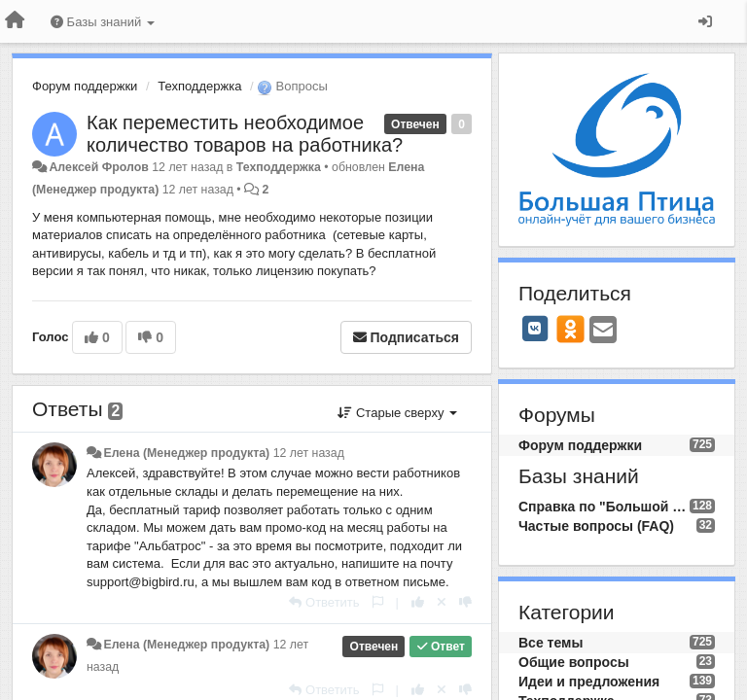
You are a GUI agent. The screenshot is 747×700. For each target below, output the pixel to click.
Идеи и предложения (589, 682)
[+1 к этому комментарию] (418, 602)
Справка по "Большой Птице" (604, 507)
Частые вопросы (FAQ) (596, 526)
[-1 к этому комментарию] (465, 602)
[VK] (535, 329)
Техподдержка (199, 86)
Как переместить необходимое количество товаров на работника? (245, 134)
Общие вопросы (574, 662)
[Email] (603, 331)
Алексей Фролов (98, 167)
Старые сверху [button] (397, 413)
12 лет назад (309, 453)
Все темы (551, 643)
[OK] (570, 329)
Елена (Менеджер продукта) (186, 453)
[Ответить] (324, 602)
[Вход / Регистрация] (705, 21)
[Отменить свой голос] (442, 602)
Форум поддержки (85, 86)
